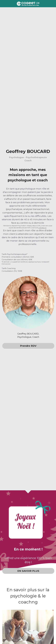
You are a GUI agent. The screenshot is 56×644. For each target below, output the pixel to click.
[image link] (28, 3)
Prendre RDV (28, 346)
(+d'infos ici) (42, 228)
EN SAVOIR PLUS (28, 571)
